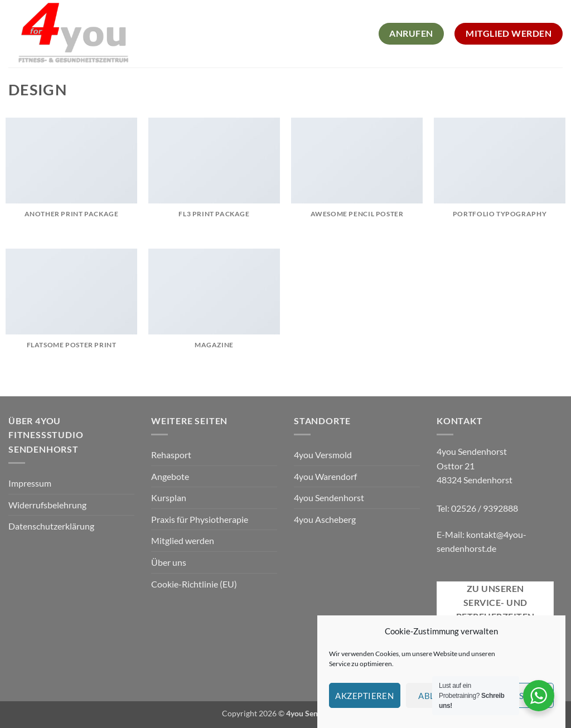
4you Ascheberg (325, 519)
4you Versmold (323, 455)
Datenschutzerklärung (51, 526)
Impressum (30, 483)
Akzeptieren (364, 705)
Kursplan (169, 498)
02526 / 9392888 (485, 508)
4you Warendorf (325, 476)
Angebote (170, 476)
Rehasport (171, 455)
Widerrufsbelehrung (47, 505)
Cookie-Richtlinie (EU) (194, 584)
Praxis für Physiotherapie (200, 519)
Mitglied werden (183, 540)
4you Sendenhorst (329, 498)
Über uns (169, 562)
